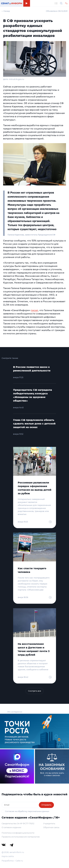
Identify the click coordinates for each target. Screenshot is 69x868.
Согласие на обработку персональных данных (27, 811)
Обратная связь (51, 827)
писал (34, 310)
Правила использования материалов (21, 837)
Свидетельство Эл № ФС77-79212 (18, 823)
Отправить (46, 805)
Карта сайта (8, 856)
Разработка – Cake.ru (12, 861)
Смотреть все (35, 691)
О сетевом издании (11, 827)
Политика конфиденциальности (18, 833)
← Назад (6, 11)
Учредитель (49, 823)
